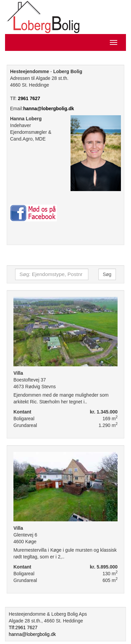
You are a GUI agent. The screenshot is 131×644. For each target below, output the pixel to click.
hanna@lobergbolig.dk (49, 109)
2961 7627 (29, 98)
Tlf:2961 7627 (23, 627)
